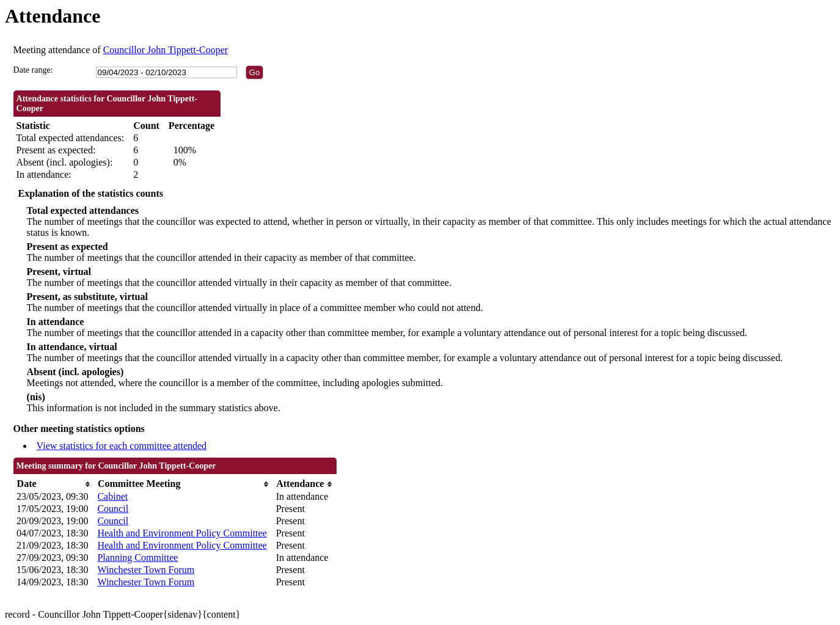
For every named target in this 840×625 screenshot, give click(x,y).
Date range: (33, 70)
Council (113, 509)
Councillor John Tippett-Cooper (166, 50)
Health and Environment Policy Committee (182, 533)
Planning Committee (137, 557)
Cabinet (112, 496)
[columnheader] (54, 484)
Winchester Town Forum (146, 570)
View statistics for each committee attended (122, 446)
